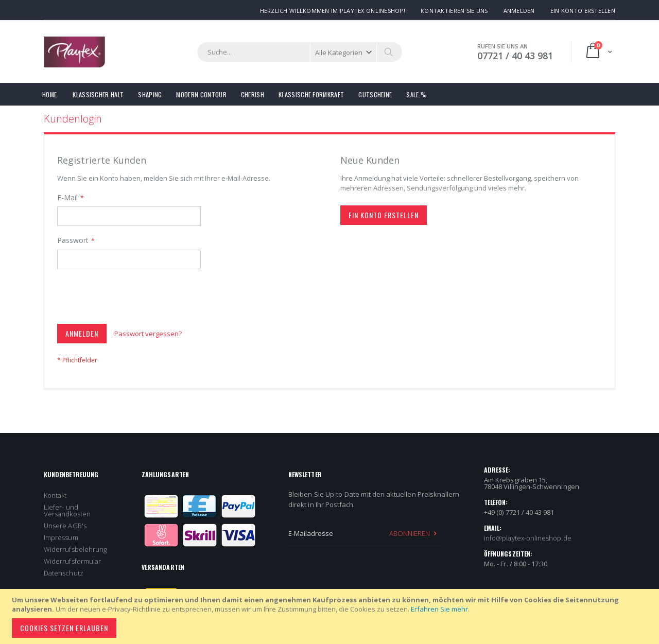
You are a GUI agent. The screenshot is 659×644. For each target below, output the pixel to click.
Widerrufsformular (72, 561)
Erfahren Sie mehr (439, 609)
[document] (331, 616)
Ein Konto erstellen (583, 11)
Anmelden (519, 11)
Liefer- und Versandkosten (67, 510)
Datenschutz (64, 573)
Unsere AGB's (65, 526)
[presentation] (135, 299)
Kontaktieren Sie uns (454, 11)
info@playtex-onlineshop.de (528, 538)
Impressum (61, 537)
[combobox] (300, 52)
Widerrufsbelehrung (75, 549)
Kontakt (55, 495)
